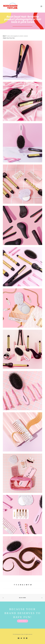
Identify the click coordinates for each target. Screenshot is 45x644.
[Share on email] (31, 585)
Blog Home (22, 598)
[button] (41, 6)
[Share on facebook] (14, 585)
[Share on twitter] (16, 585)
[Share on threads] (18, 585)
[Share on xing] (29, 585)
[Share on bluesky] (27, 585)
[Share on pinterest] (20, 585)
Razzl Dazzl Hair (11, 38)
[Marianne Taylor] (10, 6)
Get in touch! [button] (22, 621)
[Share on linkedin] (22, 585)
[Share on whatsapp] (25, 585)
